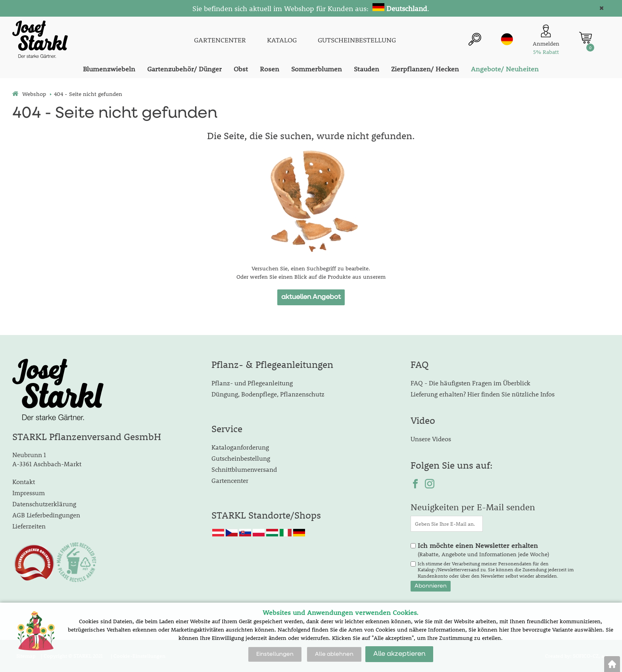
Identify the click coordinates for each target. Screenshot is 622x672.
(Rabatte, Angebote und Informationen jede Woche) (483, 550)
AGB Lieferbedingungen (46, 515)
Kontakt (24, 482)
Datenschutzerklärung (44, 504)
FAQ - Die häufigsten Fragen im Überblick (470, 383)
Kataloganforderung (240, 447)
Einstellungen (275, 654)
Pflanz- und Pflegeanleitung (252, 383)
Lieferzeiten (29, 526)
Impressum (29, 493)
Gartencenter (230, 480)
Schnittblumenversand (244, 469)
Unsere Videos (431, 439)
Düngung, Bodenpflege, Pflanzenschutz (268, 394)
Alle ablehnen (334, 654)
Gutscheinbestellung (241, 458)
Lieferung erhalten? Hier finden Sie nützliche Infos (483, 394)
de (507, 39)
